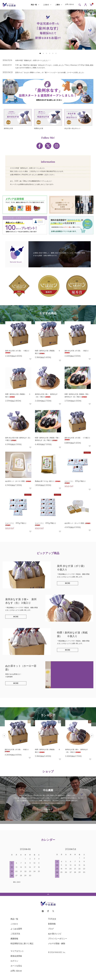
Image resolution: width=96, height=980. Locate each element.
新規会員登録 (16, 956)
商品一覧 (34, 5)
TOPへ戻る (48, 894)
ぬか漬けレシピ (55, 934)
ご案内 (58, 5)
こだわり (46, 5)
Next (92, 736)
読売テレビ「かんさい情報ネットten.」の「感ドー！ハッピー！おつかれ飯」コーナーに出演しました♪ (50, 73)
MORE (68, 583)
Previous (4, 736)
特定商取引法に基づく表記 (22, 944)
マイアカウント (17, 951)
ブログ (51, 929)
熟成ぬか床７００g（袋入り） (48, 481)
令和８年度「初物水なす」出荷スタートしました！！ (33, 60)
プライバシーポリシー (58, 939)
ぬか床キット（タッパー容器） (77, 523)
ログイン (14, 961)
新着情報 (52, 924)
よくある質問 (16, 929)
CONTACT (48, 810)
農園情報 (14, 939)
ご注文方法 (15, 934)
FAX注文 (52, 919)
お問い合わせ (69, 4)
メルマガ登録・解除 (57, 944)
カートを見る (16, 966)
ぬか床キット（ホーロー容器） (18, 481)
